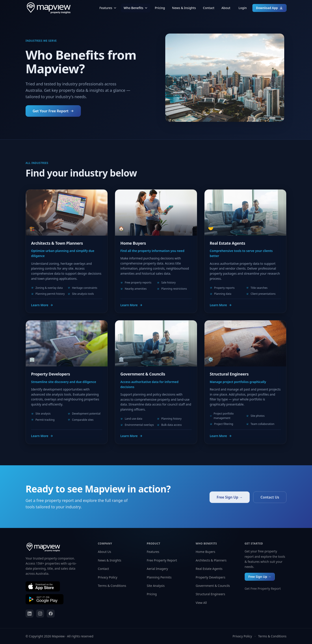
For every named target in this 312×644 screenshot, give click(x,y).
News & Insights (184, 8)
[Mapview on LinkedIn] (30, 614)
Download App (269, 8)
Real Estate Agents (209, 569)
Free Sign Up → (260, 577)
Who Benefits (136, 8)
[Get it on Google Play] (45, 599)
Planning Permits (159, 577)
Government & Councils (213, 586)
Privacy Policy (108, 577)
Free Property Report (162, 560)
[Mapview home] (49, 8)
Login (242, 8)
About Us (104, 552)
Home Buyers (205, 552)
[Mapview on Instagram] (40, 614)
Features (108, 8)
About (226, 8)
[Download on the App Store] (43, 586)
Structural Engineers (210, 594)
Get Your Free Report (53, 111)
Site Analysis (156, 586)
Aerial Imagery (157, 569)
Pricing (160, 8)
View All (201, 603)
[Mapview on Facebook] (51, 614)
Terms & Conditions (112, 586)
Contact (209, 8)
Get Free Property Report (263, 589)
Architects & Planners (211, 560)
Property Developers (210, 577)
